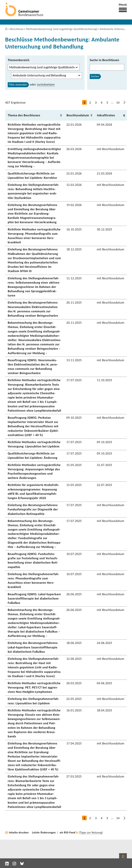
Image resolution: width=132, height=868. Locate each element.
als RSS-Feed (67, 832)
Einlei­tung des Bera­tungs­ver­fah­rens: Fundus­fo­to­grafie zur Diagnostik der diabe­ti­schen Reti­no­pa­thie (33, 509)
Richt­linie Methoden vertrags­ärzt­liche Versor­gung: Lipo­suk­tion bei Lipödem (34, 444)
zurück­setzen (46, 84)
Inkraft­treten (106, 115)
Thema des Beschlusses (24, 115)
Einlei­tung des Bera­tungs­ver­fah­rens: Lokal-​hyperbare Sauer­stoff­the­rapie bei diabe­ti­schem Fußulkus (33, 647)
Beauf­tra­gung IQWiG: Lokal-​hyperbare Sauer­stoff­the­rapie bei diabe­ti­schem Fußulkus (34, 599)
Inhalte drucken (19, 832)
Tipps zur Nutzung (91, 832)
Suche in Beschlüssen (104, 60)
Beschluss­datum (78, 115)
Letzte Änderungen (44, 832)
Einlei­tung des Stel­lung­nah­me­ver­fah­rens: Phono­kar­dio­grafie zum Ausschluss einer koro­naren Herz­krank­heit (33, 581)
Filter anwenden (18, 85)
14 (118, 103)
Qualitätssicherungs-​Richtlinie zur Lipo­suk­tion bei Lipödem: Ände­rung (33, 456)
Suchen (95, 76)
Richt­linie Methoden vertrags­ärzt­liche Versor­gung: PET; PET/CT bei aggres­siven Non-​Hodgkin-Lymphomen (34, 687)
